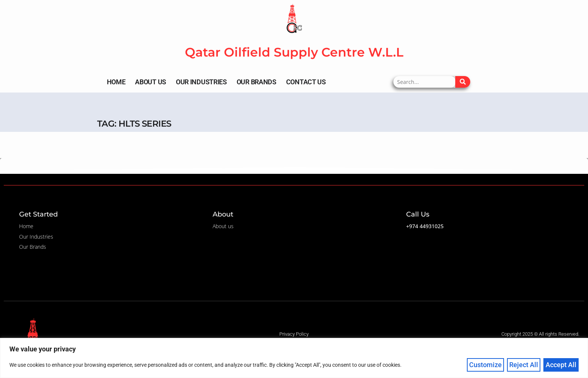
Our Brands (256, 82)
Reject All (524, 365)
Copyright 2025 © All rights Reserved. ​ (541, 334)
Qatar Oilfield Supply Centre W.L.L (294, 52)
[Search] (463, 82)
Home (116, 82)
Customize (485, 365)
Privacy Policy (294, 334)
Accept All (561, 365)
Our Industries (201, 82)
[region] (294, 358)
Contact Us (306, 82)
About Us (151, 82)
